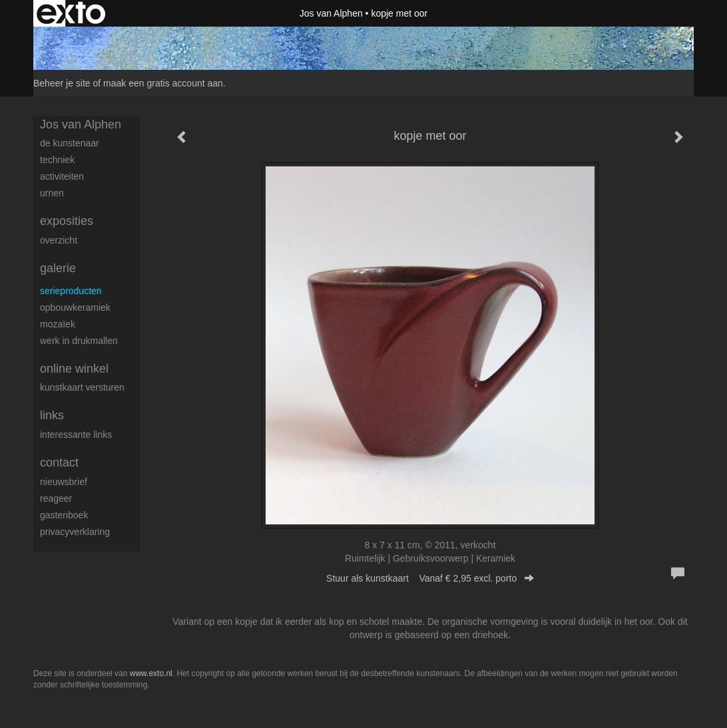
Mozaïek (58, 324)
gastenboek (64, 515)
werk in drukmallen (79, 341)
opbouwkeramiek (75, 307)
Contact (59, 462)
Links (52, 415)
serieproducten (71, 291)
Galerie (58, 268)
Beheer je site (62, 83)
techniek (57, 160)
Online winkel (74, 369)
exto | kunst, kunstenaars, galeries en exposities (71, 13)
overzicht (59, 240)
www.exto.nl (151, 673)
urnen (52, 193)
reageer (56, 498)
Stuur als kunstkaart (430, 578)
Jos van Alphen (331, 13)
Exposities (67, 221)
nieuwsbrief (64, 482)
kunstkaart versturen (82, 387)
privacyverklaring (75, 532)
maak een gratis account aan (163, 83)
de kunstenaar (70, 143)
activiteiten (62, 176)
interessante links (76, 435)
